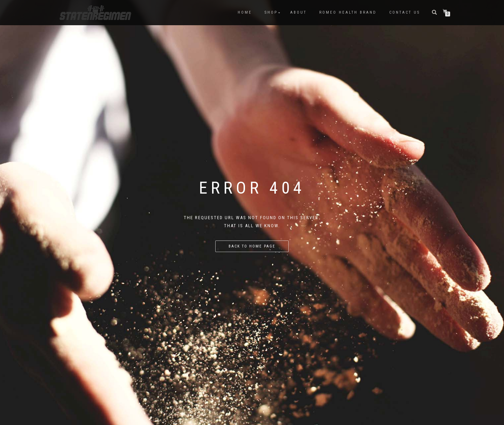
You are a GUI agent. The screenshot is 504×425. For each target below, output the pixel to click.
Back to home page (252, 246)
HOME (245, 12)
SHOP (271, 12)
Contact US (405, 12)
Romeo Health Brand (348, 12)
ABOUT (298, 12)
